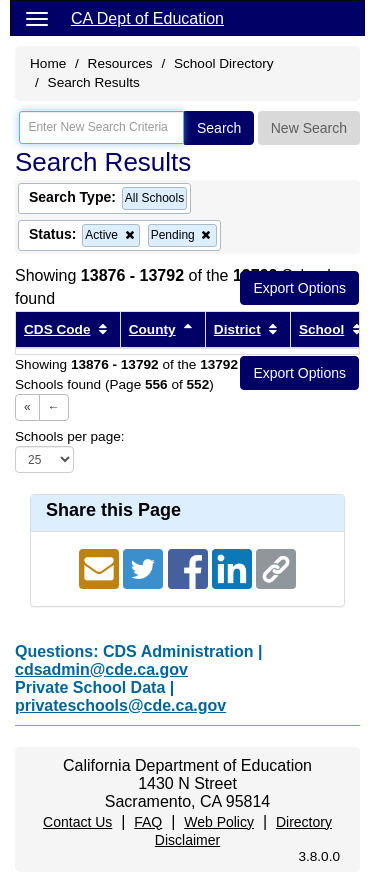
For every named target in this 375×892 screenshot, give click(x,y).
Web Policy (219, 822)
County (152, 329)
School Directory (224, 63)
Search (219, 128)
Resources (120, 63)
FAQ (148, 822)
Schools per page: (70, 436)
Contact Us (77, 822)
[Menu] (37, 18)
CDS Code (57, 329)
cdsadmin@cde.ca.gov (101, 669)
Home (48, 63)
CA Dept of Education (147, 18)
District (237, 329)
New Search (309, 128)
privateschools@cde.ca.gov (120, 705)
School (321, 329)
